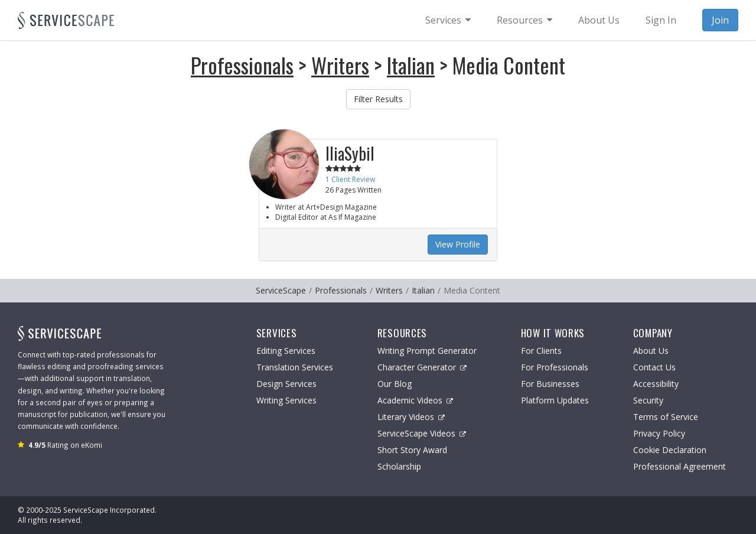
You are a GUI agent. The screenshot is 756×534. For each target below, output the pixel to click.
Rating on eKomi (65, 445)
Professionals (242, 65)
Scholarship (399, 466)
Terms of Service (666, 417)
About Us (651, 351)
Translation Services (295, 367)
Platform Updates (555, 400)
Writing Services (286, 400)
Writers (340, 65)
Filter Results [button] (378, 99)
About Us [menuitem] (599, 20)
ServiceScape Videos (422, 433)
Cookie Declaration (670, 450)
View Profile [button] (458, 244)
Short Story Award (412, 450)
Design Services (286, 384)
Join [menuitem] (720, 20)
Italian (411, 65)
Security (648, 400)
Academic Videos (415, 400)
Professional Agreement (680, 466)
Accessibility (656, 384)
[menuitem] (448, 20)
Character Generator (422, 367)
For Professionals (555, 367)
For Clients (541, 351)
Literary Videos (411, 417)
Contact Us (654, 367)
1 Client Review (350, 179)
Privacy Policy (659, 433)
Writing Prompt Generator (427, 351)
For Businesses (550, 384)
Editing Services (286, 351)
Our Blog (395, 384)
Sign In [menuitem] (661, 20)
